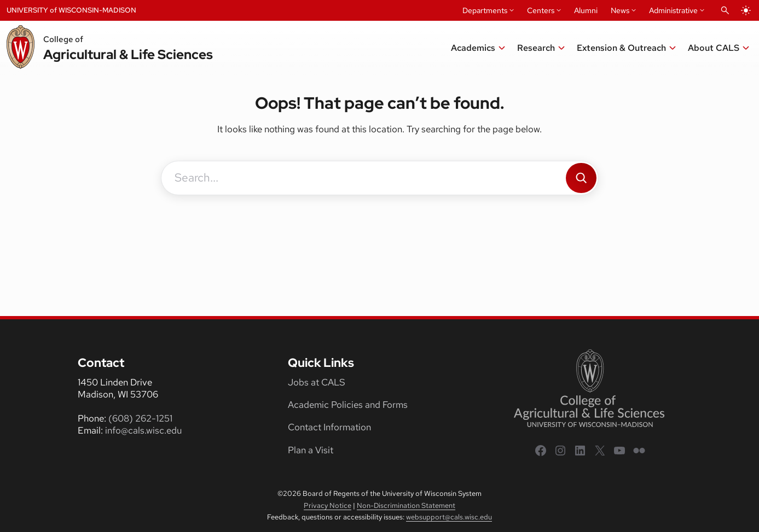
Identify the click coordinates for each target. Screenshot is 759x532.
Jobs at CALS (317, 382)
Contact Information (329, 427)
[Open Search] (725, 10)
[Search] (581, 178)
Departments (485, 10)
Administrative (673, 10)
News (620, 10)
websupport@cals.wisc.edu (449, 517)
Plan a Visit (311, 450)
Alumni (586, 10)
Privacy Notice (328, 505)
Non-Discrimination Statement (406, 505)
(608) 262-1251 (140, 418)
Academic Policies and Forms (348, 405)
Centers (541, 10)
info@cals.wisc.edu (143, 430)
